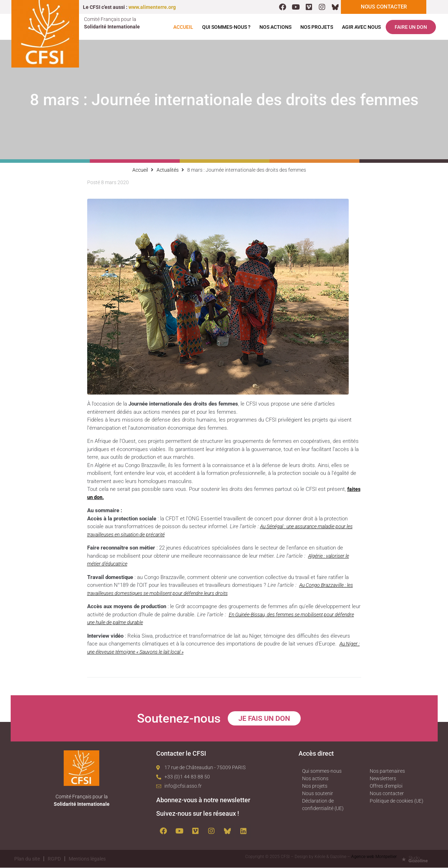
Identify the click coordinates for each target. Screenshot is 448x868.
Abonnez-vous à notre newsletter (203, 800)
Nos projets (317, 27)
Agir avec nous (361, 27)
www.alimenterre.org (152, 7)
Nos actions (275, 27)
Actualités (168, 170)
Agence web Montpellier (374, 857)
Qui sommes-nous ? (226, 27)
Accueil (183, 27)
